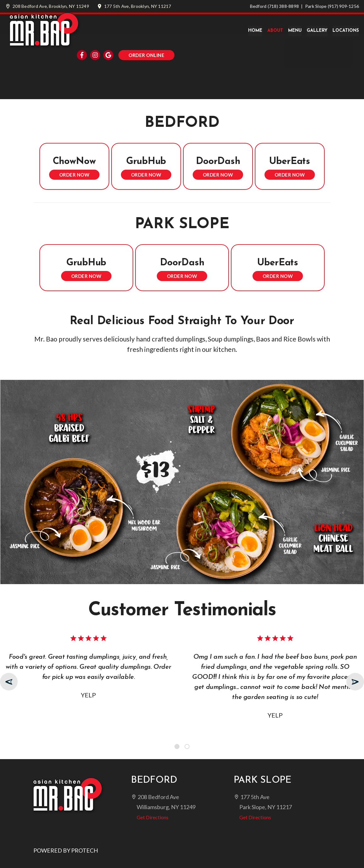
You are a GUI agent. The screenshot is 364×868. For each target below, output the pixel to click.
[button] (177, 747)
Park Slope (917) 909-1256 (332, 6)
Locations (346, 31)
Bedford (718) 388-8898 (275, 6)
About (275, 31)
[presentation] (9, 682)
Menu (295, 31)
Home (255, 31)
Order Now (74, 175)
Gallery (317, 31)
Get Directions (150, 817)
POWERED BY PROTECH (66, 850)
